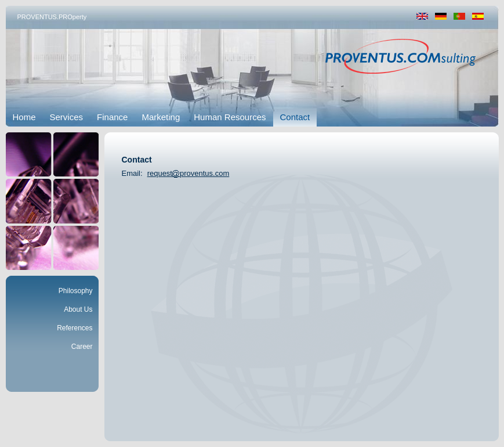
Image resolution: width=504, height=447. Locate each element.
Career (82, 347)
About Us (78, 309)
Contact (295, 117)
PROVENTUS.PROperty (52, 17)
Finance (112, 117)
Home (24, 117)
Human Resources (230, 117)
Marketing (161, 117)
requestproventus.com (188, 173)
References (75, 328)
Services (67, 117)
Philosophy (76, 291)
